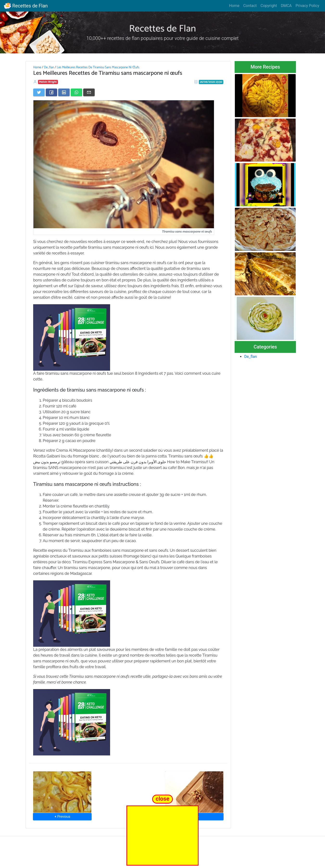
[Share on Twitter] (39, 92)
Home (234, 6)
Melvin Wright (48, 82)
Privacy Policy (308, 6)
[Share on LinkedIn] (64, 92)
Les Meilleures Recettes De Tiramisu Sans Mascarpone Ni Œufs (98, 67)
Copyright (269, 6)
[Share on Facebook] (51, 92)
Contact (250, 6)
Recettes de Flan (26, 6)
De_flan (49, 67)
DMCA (286, 6)
